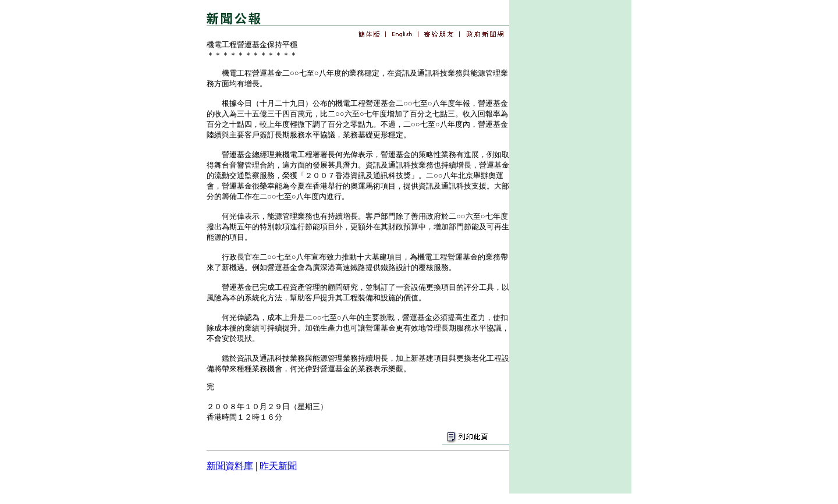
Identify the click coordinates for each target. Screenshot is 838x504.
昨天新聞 (278, 466)
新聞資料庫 (230, 466)
